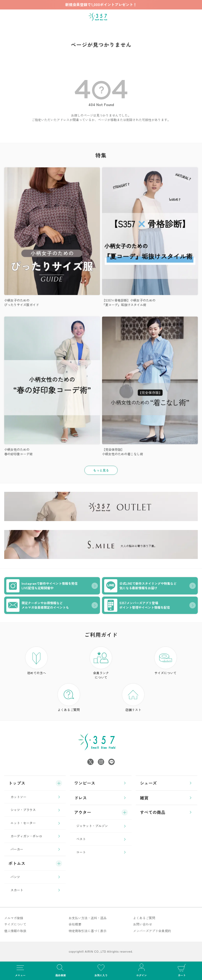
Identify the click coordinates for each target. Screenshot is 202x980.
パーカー (17, 849)
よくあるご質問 (69, 698)
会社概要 (75, 924)
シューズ (148, 783)
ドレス (80, 798)
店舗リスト (133, 698)
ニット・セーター (23, 823)
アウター (83, 812)
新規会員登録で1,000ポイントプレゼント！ (101, 4)
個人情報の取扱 (15, 931)
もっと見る (101, 470)
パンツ (15, 877)
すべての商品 (153, 812)
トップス (17, 783)
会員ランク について (101, 663)
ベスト (81, 839)
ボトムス (17, 863)
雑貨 (144, 798)
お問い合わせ (143, 924)
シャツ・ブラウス (23, 810)
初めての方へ (36, 661)
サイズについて (165, 661)
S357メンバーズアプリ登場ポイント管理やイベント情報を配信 (137, 605)
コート (81, 852)
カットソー (18, 797)
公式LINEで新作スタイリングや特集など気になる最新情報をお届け (140, 586)
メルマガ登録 (14, 918)
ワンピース (85, 783)
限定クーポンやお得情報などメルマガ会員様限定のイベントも (38, 605)
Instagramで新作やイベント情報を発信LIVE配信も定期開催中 (42, 586)
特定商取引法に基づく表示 (88, 931)
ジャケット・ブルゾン (92, 826)
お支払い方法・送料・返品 (88, 918)
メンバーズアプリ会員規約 (152, 931)
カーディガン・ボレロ (26, 836)
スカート (17, 890)
